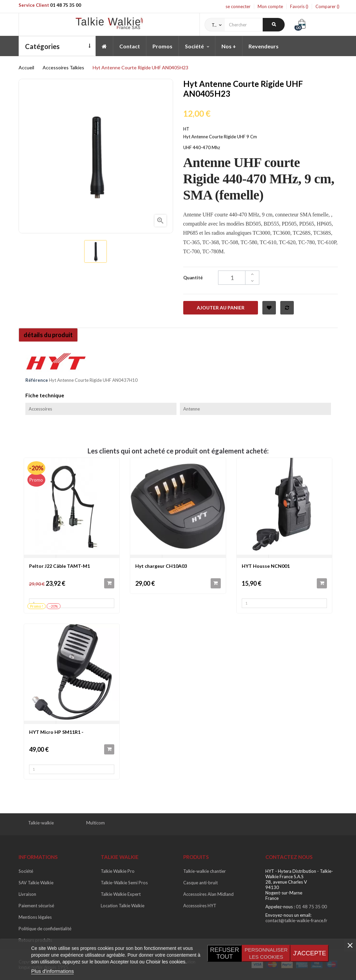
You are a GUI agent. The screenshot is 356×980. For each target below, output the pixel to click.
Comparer (327, 6)
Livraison (27, 894)
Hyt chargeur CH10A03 (161, 566)
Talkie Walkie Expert (121, 894)
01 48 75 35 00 (66, 5)
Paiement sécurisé (36, 906)
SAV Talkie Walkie (36, 883)
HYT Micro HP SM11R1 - (56, 732)
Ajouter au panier (221, 308)
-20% (36, 468)
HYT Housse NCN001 (266, 566)
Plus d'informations (52, 971)
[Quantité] (239, 278)
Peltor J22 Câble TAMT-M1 (60, 566)
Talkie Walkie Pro (118, 871)
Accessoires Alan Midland (208, 894)
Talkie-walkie (41, 823)
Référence (37, 380)
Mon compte (270, 6)
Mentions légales (35, 917)
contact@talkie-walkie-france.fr (296, 920)
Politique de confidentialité (45, 929)
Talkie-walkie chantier (205, 871)
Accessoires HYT (200, 906)
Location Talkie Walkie (123, 906)
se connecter (238, 6)
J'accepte (310, 953)
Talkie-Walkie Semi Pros (124, 883)
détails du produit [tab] (50, 335)
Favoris (299, 6)
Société (26, 871)
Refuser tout (224, 953)
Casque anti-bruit (200, 883)
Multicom (96, 823)
